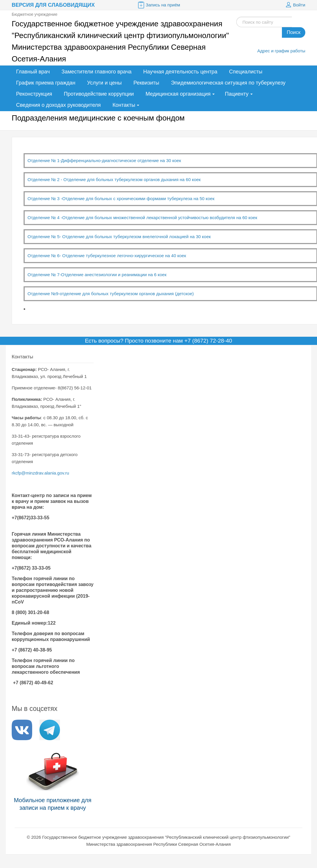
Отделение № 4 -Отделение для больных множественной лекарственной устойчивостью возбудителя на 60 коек (142, 218)
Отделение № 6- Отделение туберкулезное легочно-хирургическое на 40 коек (107, 256)
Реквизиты (146, 83)
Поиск (293, 32)
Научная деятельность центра (180, 72)
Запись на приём (158, 5)
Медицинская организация (178, 94)
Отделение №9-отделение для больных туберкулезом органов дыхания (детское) (111, 294)
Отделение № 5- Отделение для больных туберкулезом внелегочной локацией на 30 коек (119, 237)
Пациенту (237, 94)
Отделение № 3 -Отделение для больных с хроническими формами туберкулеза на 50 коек (121, 198)
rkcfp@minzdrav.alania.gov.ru (40, 473)
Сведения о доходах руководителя (58, 105)
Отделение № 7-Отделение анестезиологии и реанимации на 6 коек (97, 275)
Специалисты (246, 72)
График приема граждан (46, 83)
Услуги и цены (104, 83)
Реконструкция (34, 94)
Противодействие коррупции (99, 94)
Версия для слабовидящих (53, 5)
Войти (295, 5)
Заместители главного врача (97, 72)
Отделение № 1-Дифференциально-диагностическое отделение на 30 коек (104, 160)
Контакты (124, 105)
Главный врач (33, 72)
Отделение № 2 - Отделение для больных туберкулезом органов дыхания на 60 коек (114, 179)
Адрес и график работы (281, 51)
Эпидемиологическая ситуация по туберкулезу (228, 83)
